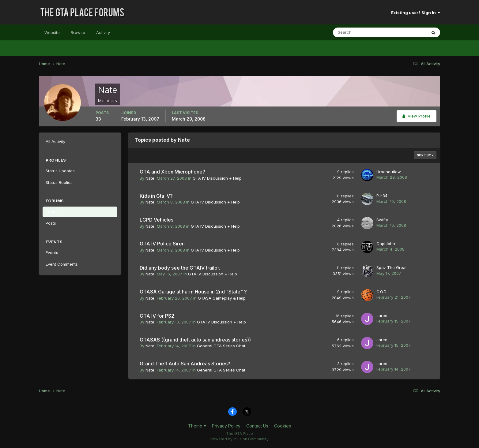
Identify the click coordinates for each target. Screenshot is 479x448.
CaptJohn (386, 244)
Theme (197, 426)
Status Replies (59, 182)
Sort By (425, 155)
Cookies (283, 426)
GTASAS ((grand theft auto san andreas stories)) (195, 340)
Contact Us (257, 426)
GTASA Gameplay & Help (222, 298)
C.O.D (381, 292)
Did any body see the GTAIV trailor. (180, 268)
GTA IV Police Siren (162, 244)
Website (52, 32)
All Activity (55, 141)
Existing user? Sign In (416, 13)
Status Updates (60, 171)
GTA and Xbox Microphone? (172, 172)
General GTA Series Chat (221, 346)
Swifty (382, 220)
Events (52, 252)
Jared (382, 315)
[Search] (360, 32)
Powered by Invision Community (240, 439)
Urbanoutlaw (389, 172)
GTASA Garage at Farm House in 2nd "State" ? (193, 292)
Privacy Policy (226, 426)
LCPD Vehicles (157, 220)
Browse (78, 32)
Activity (103, 32)
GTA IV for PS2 (157, 316)
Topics (52, 212)
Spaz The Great (392, 267)
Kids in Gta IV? (156, 196)
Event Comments (62, 264)
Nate (150, 178)
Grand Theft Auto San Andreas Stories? (185, 364)
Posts (51, 223)
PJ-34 (382, 196)
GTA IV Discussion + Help (217, 178)
